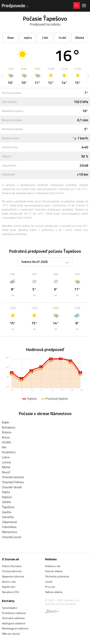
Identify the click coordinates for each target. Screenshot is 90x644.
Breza (6, 437)
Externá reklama (54, 571)
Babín (6, 422)
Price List (50, 587)
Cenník (49, 582)
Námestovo (10, 532)
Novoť (6, 472)
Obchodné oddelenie (13, 618)
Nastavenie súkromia (13, 576)
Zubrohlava (9, 527)
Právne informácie (12, 566)
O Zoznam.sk (10, 559)
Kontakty (8, 601)
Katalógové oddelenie (14, 623)
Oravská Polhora (13, 482)
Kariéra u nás (9, 582)
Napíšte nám (9, 587)
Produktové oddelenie (14, 613)
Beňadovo (9, 427)
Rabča (6, 492)
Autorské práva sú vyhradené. (61, 604)
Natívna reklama (54, 592)
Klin (4, 447)
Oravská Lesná (11, 537)
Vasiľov (7, 512)
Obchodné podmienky (57, 576)
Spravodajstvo (10, 608)
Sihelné (7, 502)
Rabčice (7, 497)
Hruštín (7, 442)
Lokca (6, 457)
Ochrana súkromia (12, 571)
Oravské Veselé (12, 487)
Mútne (6, 467)
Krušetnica (9, 452)
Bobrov (7, 432)
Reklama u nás (53, 566)
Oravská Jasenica (13, 477)
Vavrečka (8, 517)
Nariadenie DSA (10, 592)
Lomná (6, 462)
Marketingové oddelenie (15, 628)
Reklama (51, 559)
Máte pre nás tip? (11, 634)
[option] (11, 76)
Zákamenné (9, 522)
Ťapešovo (8, 507)
